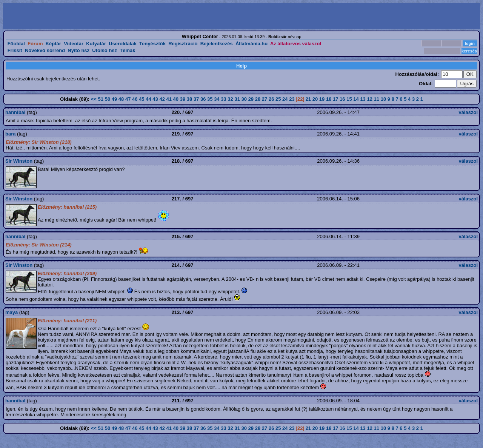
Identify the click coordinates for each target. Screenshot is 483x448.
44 (148, 99)
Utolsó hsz (105, 50)
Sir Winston (19, 161)
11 (377, 99)
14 (356, 99)
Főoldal (16, 44)
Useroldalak (123, 44)
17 (335, 99)
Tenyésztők (152, 44)
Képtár (53, 44)
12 (369, 99)
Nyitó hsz (78, 50)
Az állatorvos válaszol (296, 44)
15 (349, 99)
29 (251, 99)
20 (315, 99)
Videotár (74, 44)
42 (162, 99)
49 (114, 99)
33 (223, 99)
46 (135, 99)
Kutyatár (96, 44)
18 (329, 99)
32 (230, 99)
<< (94, 99)
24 (285, 99)
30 (244, 99)
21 (308, 99)
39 (183, 99)
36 (203, 99)
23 (292, 99)
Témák (127, 50)
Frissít (15, 50)
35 (210, 99)
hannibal (15, 112)
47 (128, 99)
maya (12, 312)
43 (155, 99)
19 (322, 99)
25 (278, 99)
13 (363, 99)
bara (10, 134)
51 (101, 99)
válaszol (468, 112)
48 (121, 99)
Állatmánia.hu (251, 44)
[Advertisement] (123, 16)
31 (237, 99)
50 (108, 99)
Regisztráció (183, 44)
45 (142, 99)
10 (383, 99)
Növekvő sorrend (45, 50)
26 (271, 99)
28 (258, 99)
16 (342, 99)
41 (169, 99)
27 (265, 99)
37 (196, 99)
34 (217, 99)
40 (176, 99)
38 (189, 99)
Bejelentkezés (217, 44)
